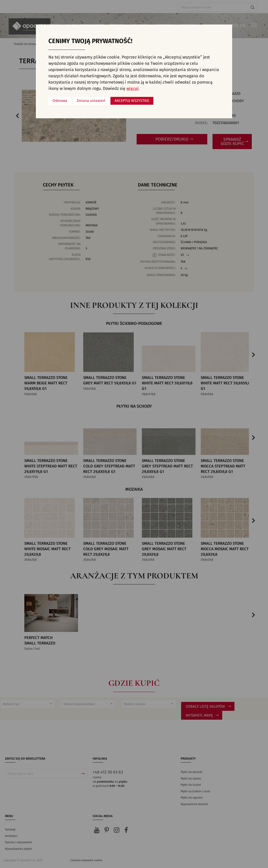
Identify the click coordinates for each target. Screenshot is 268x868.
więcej (132, 89)
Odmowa (60, 101)
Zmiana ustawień (91, 101)
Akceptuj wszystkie (132, 101)
